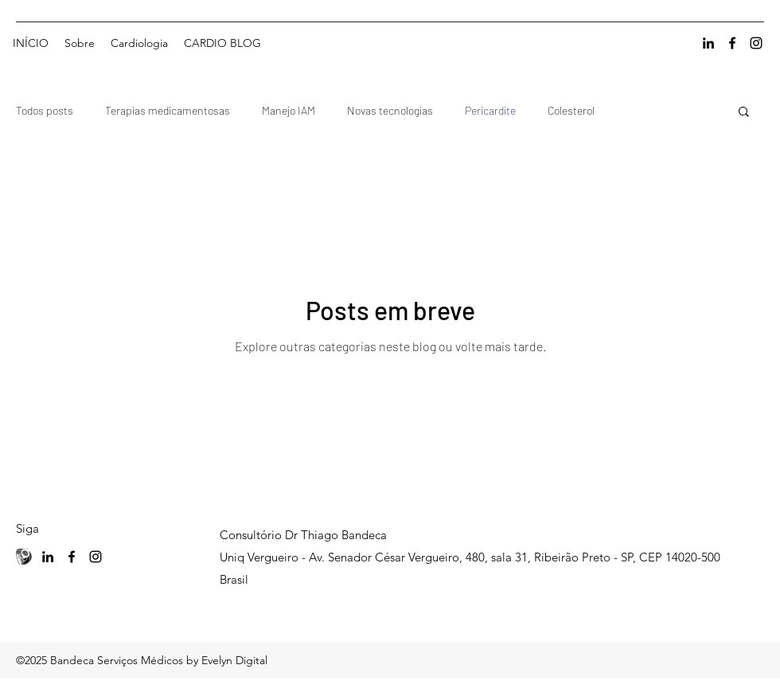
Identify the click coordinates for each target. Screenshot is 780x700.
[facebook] (732, 43)
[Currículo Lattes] (24, 557)
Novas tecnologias (390, 110)
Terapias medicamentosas (168, 110)
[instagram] (756, 43)
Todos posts (45, 110)
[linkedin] (708, 43)
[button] (744, 113)
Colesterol (571, 110)
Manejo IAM (289, 110)
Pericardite (490, 110)
